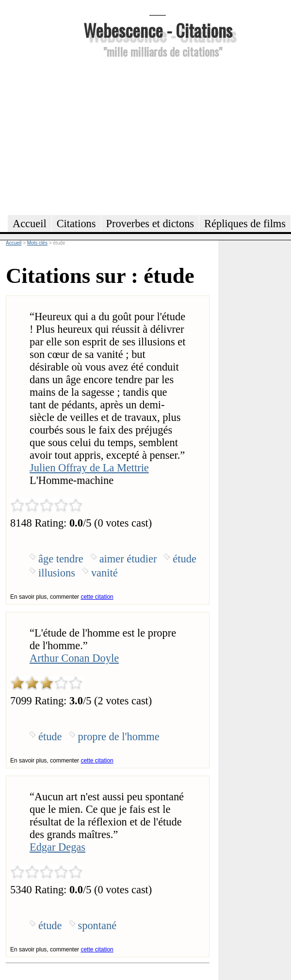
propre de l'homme (119, 737)
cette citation (97, 597)
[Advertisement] (158, 135)
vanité (105, 573)
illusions (57, 573)
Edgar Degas (57, 847)
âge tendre (61, 559)
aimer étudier (128, 559)
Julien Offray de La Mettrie (89, 468)
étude (185, 559)
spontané (97, 926)
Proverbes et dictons (150, 224)
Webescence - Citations (158, 30)
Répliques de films (245, 224)
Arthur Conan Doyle (74, 658)
